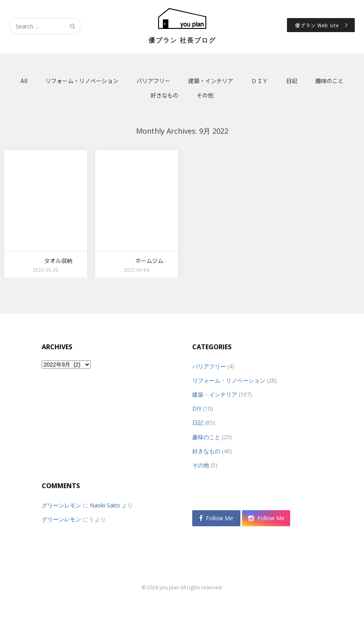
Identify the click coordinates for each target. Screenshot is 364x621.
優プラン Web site (317, 25)
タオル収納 (58, 261)
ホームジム (149, 261)
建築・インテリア (211, 81)
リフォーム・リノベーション (82, 81)
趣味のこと (329, 81)
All (24, 81)
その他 (205, 95)
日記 (292, 81)
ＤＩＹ (260, 81)
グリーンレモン (61, 505)
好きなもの (165, 95)
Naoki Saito (105, 505)
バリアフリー (153, 81)
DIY (197, 408)
